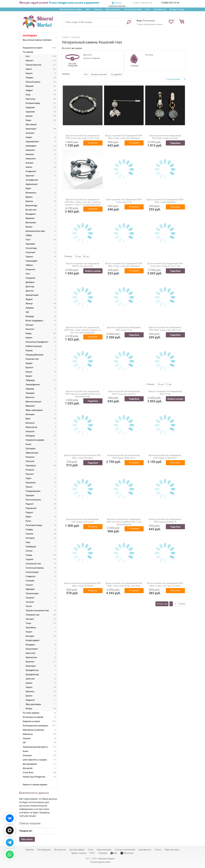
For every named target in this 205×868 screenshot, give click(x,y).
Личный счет (60, 850)
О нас (147, 9)
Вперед (182, 604)
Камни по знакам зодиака (35, 785)
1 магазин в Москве (117, 6)
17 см (168, 384)
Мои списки (27, 839)
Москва (118, 3)
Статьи (158, 850)
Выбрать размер (93, 271)
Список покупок (30, 823)
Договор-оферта (77, 850)
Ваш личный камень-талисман (37, 40)
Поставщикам (44, 850)
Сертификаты (160, 9)
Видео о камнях (79, 853)
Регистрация (149, 21)
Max (114, 853)
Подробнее (175, 143)
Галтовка (149, 55)
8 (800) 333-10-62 (170, 3)
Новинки (98, 9)
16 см (160, 384)
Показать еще (162, 604)
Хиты (88, 9)
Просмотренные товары (71, 9)
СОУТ (92, 853)
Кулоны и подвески (92, 58)
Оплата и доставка (133, 9)
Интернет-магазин (99, 74)
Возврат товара (177, 9)
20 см (86, 257)
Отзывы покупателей (125, 850)
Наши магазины (113, 9)
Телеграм (103, 853)
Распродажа (30, 36)
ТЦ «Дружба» (116, 74)
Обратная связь (172, 850)
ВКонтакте (127, 853)
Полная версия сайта (100, 862)
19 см (78, 257)
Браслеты (88, 55)
